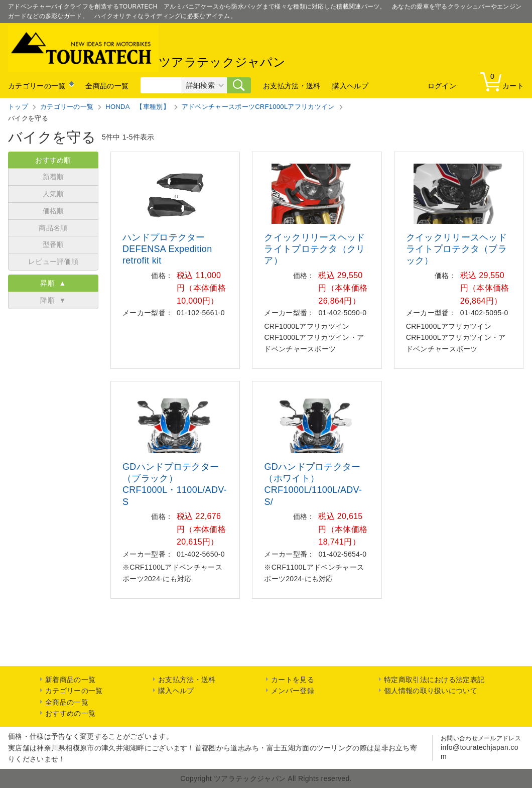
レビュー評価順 (53, 261)
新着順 (53, 177)
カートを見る (293, 680)
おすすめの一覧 (70, 713)
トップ (18, 107)
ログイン (442, 86)
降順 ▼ (53, 300)
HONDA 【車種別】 (138, 107)
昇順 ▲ (53, 283)
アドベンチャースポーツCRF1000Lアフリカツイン (258, 107)
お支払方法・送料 (292, 86)
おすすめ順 (53, 160)
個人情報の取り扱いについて (431, 691)
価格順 (53, 211)
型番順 (53, 244)
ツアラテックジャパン (147, 49)
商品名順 (53, 228)
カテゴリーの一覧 (37, 86)
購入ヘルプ (350, 86)
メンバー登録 (293, 691)
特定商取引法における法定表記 (434, 680)
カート (504, 81)
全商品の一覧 (107, 86)
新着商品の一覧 (70, 680)
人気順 (53, 194)
